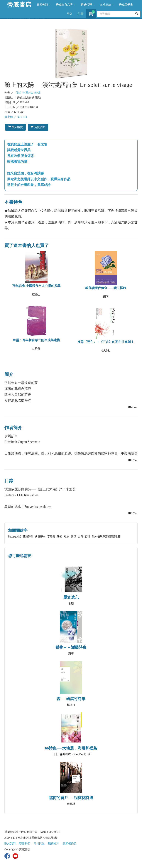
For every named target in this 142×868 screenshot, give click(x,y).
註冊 (81, 14)
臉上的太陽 (15, 536)
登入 (70, 14)
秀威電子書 (126, 5)
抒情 (88, 536)
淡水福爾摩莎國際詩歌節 (106, 536)
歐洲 (67, 536)
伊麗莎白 (40, 536)
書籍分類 (44, 5)
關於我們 (10, 843)
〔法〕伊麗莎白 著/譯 (27, 93)
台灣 (81, 536)
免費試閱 (38, 127)
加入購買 (15, 127)
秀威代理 (88, 5)
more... (133, 406)
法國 (60, 536)
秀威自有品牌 (66, 5)
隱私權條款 (70, 843)
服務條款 (54, 843)
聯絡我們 (25, 843)
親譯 (74, 536)
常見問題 (39, 843)
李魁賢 (51, 536)
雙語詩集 (28, 536)
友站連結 (107, 5)
